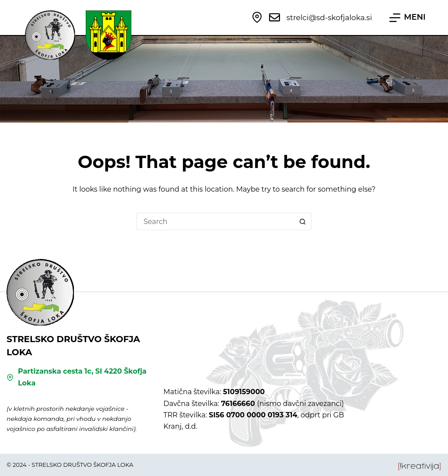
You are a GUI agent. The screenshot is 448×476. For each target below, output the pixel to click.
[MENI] (408, 17)
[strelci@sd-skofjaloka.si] (275, 17)
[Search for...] (215, 221)
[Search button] (303, 221)
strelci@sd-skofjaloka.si (329, 17)
